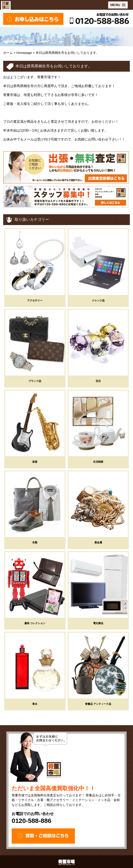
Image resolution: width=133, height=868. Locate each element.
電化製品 (98, 623)
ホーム (8, 53)
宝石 (98, 381)
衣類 (35, 542)
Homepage (24, 53)
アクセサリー (35, 300)
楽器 (35, 462)
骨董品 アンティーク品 (98, 704)
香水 (35, 704)
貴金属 (98, 542)
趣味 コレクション (35, 623)
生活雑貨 (98, 462)
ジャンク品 (98, 300)
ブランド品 (35, 381)
